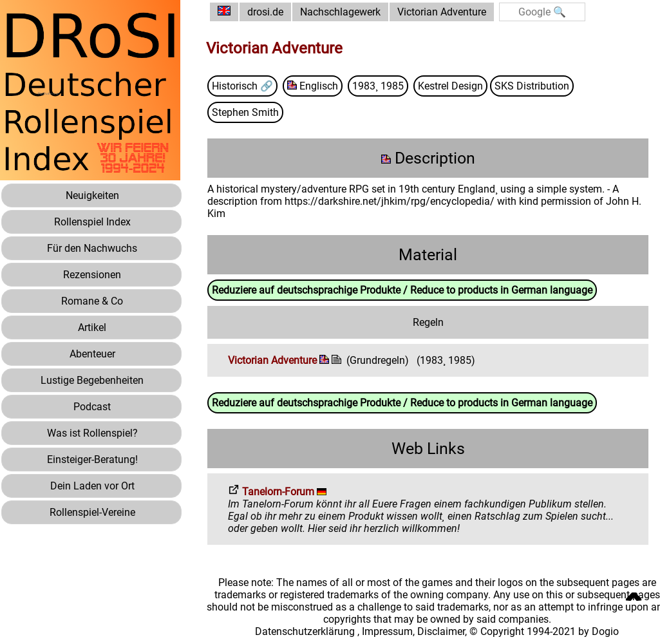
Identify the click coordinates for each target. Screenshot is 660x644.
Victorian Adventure (442, 12)
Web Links (428, 449)
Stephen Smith (245, 112)
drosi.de (265, 12)
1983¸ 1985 (378, 86)
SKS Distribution (532, 86)
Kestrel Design (450, 86)
